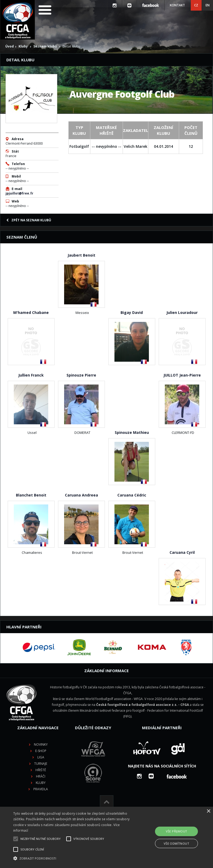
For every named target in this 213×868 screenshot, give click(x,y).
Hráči (41, 776)
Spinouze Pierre (81, 375)
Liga (41, 757)
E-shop (41, 751)
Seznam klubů (45, 46)
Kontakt (177, 5)
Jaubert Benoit (81, 255)
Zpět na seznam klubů (29, 220)
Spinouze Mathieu (132, 432)
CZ (196, 5)
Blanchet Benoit (31, 495)
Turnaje (41, 764)
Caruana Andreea (81, 495)
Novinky (41, 744)
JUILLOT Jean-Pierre (182, 375)
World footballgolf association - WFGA (114, 699)
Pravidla (41, 789)
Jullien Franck (31, 375)
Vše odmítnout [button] (176, 843)
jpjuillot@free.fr (19, 193)
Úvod (10, 46)
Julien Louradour (182, 312)
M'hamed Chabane (31, 312)
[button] (74, 858)
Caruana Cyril (182, 552)
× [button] (208, 811)
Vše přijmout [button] (177, 831)
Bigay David (132, 312)
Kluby (23, 46)
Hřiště (41, 770)
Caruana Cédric (132, 495)
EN (208, 5)
